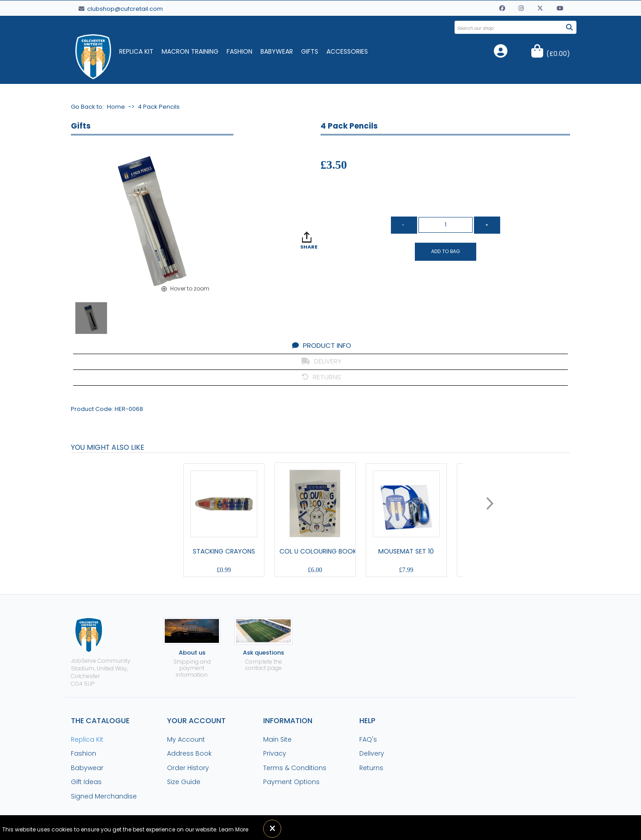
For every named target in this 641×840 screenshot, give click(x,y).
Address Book (189, 753)
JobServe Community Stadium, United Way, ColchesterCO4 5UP (101, 652)
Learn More (234, 829)
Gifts (310, 51)
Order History (188, 768)
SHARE (309, 247)
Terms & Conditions (295, 768)
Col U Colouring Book (318, 551)
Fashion (239, 51)
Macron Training (190, 51)
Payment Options (291, 782)
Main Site (277, 739)
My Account (186, 739)
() (558, 54)
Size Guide (184, 782)
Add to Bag (446, 251)
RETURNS (322, 377)
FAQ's (368, 739)
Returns (371, 768)
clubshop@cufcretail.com (121, 9)
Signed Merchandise (104, 796)
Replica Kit (136, 51)
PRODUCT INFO (322, 345)
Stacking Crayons (224, 551)
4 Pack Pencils (159, 107)
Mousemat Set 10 (406, 551)
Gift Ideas (86, 782)
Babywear (277, 51)
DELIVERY (322, 361)
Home (116, 107)
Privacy (275, 753)
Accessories (347, 51)
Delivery (372, 753)
